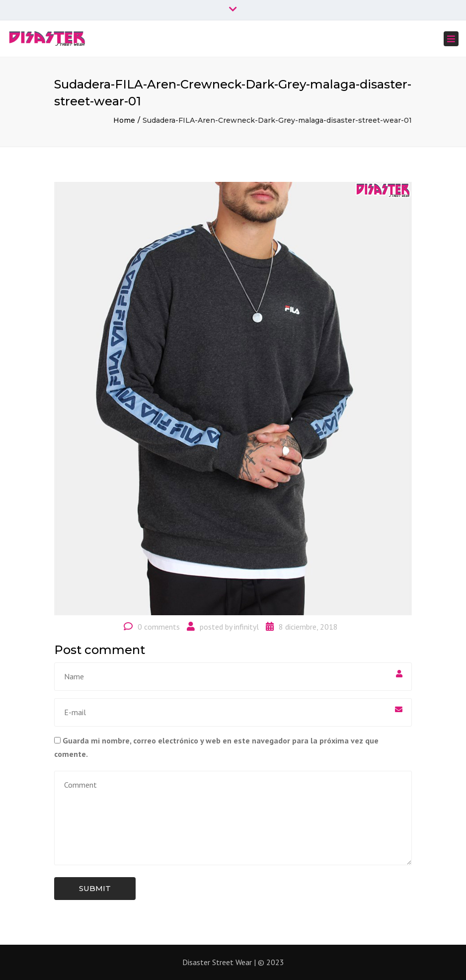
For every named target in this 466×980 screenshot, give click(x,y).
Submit (95, 888)
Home (124, 120)
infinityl (246, 627)
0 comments (159, 627)
